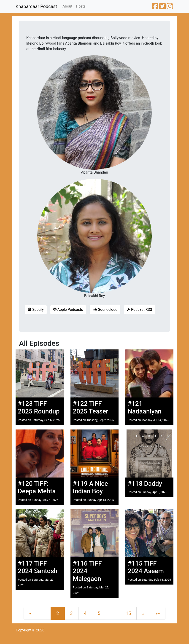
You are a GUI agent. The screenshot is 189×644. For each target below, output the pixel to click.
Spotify (36, 310)
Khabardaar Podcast (36, 6)
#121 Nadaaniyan (145, 407)
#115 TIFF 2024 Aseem (146, 567)
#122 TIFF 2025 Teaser (90, 407)
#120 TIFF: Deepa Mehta (37, 487)
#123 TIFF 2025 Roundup (39, 407)
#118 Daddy (145, 484)
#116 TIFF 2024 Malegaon (87, 571)
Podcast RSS (140, 310)
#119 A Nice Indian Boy (90, 487)
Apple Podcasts (68, 310)
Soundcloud (105, 310)
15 (128, 613)
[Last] (158, 613)
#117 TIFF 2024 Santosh (38, 567)
